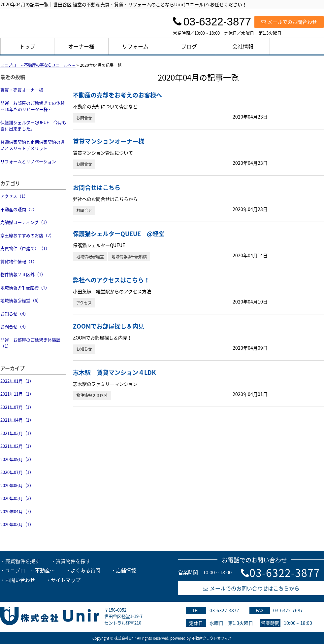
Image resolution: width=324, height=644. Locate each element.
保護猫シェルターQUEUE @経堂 (119, 234)
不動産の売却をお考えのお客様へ (117, 95)
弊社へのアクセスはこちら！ (111, 280)
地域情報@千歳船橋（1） (25, 287)
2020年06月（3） (17, 485)
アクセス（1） (14, 196)
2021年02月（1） (17, 446)
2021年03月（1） (17, 433)
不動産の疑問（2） (19, 209)
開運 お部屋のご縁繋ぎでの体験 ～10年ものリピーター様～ (33, 106)
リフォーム (135, 46)
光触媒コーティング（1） (25, 222)
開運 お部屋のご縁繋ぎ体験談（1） (30, 343)
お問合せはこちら (97, 187)
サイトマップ (66, 580)
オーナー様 (81, 46)
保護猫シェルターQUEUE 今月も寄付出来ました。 (33, 126)
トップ (27, 46)
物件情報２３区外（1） (23, 274)
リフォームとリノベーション (28, 161)
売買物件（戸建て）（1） (25, 248)
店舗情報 (126, 570)
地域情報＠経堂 (90, 257)
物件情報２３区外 (92, 395)
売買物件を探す (23, 561)
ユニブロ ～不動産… (30, 570)
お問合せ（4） (14, 326)
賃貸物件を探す (73, 561)
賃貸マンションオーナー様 (109, 141)
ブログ (189, 46)
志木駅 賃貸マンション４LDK (114, 372)
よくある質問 (85, 570)
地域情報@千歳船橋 (129, 257)
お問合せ (84, 118)
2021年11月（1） (17, 394)
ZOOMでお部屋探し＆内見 (109, 326)
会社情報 (243, 46)
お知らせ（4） (14, 314)
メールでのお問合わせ (289, 22)
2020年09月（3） (17, 459)
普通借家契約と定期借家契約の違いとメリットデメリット (32, 145)
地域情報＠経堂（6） (21, 300)
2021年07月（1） (17, 407)
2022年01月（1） (17, 381)
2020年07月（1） (17, 472)
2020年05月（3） (17, 498)
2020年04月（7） (17, 511)
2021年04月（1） (17, 420)
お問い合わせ (20, 580)
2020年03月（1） (17, 524)
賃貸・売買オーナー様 (22, 90)
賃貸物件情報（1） (19, 261)
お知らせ (84, 349)
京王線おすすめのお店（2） (27, 235)
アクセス (84, 303)
